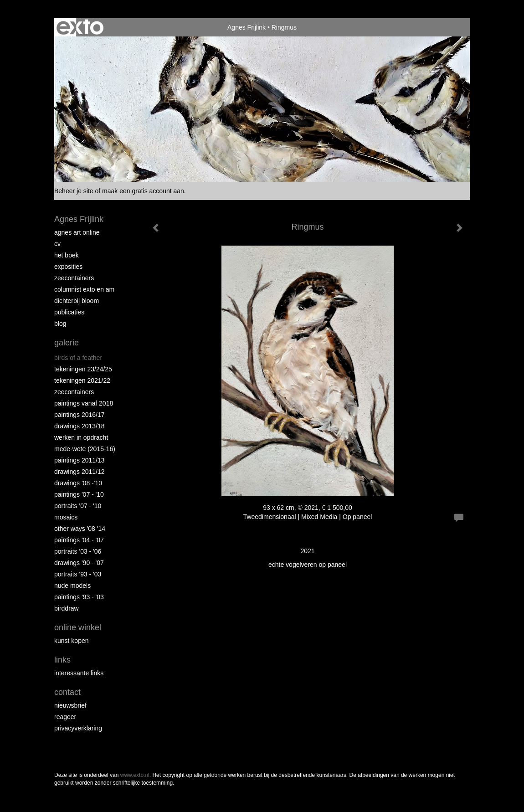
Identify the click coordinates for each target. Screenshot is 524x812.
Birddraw (67, 608)
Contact (67, 692)
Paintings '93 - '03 (79, 597)
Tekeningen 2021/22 (82, 380)
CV (57, 244)
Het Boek (67, 255)
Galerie (67, 343)
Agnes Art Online (77, 232)
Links (62, 660)
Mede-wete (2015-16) (85, 449)
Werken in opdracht (81, 437)
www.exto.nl (135, 775)
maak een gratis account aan (143, 191)
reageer (65, 717)
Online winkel (78, 627)
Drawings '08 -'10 (78, 483)
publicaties (69, 312)
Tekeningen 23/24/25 (83, 369)
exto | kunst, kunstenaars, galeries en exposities (80, 27)
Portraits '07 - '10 (78, 506)
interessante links (79, 673)
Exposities (68, 267)
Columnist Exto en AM (84, 289)
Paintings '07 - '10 (79, 494)
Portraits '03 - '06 (78, 551)
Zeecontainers (74, 278)
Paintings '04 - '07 (79, 540)
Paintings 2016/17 (80, 415)
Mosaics (66, 517)
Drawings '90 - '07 (79, 563)
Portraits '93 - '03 (78, 574)
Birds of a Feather (78, 358)
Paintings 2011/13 (80, 460)
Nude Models (72, 586)
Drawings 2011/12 (80, 472)
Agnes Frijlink (247, 27)
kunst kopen (72, 641)
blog (60, 324)
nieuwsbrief (70, 705)
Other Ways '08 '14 (80, 529)
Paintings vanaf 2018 (84, 403)
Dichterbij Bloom (77, 301)
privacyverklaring (78, 728)
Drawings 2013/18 (80, 426)
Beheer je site (74, 191)
